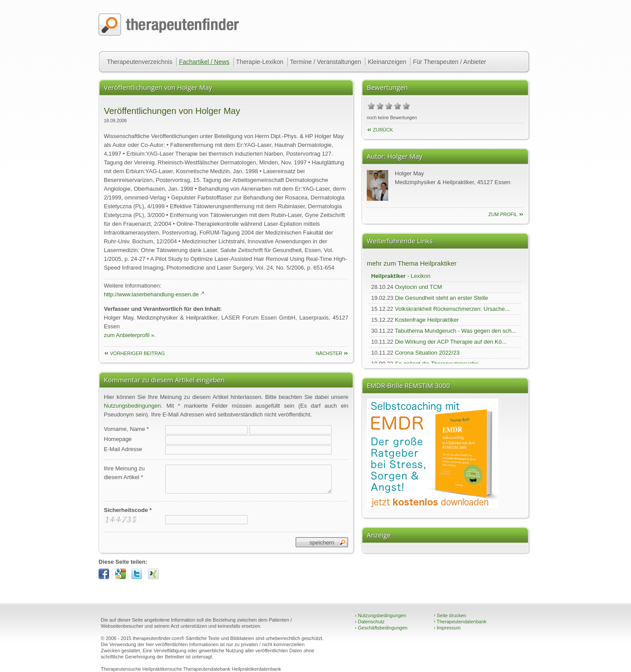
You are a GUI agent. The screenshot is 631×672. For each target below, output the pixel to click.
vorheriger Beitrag (137, 353)
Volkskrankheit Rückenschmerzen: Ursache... (452, 309)
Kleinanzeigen (387, 62)
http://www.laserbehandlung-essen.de (151, 294)
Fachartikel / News (204, 62)
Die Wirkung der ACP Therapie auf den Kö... (451, 342)
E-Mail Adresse (123, 449)
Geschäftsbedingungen (381, 628)
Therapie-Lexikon (260, 62)
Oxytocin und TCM (418, 287)
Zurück (383, 130)
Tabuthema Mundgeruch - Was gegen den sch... (456, 331)
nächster (329, 353)
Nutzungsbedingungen (132, 406)
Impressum (447, 628)
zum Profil (503, 214)
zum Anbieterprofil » (129, 335)
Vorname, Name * (126, 429)
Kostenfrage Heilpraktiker (427, 320)
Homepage (118, 439)
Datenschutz (370, 622)
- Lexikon (401, 276)
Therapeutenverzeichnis (140, 62)
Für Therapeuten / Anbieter (449, 62)
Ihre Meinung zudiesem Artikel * (124, 473)
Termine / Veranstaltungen (326, 62)
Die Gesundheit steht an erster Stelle (441, 298)
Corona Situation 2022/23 (427, 353)
